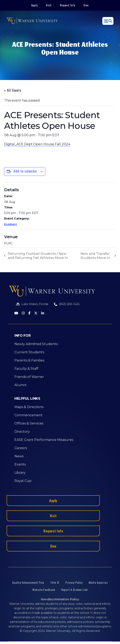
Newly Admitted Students (36, 344)
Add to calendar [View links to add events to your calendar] (25, 171)
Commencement (29, 415)
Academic (11, 224)
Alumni (20, 385)
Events (20, 464)
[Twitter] (36, 313)
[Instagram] (23, 313)
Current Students (29, 352)
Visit (49, 5)
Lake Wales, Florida (35, 304)
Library (20, 473)
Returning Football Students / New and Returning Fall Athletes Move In (38, 256)
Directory (22, 432)
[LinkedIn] (43, 313)
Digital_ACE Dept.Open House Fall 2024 (37, 144)
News (19, 456)
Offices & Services (29, 423)
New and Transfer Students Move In (95, 256)
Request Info (68, 5)
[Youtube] (16, 313)
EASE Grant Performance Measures (44, 440)
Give (86, 5)
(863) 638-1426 (69, 304)
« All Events (13, 90)
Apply (34, 5)
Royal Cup (23, 481)
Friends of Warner (29, 377)
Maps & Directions (29, 407)
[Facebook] (29, 313)
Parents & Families (29, 360)
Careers (21, 448)
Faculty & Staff (26, 369)
